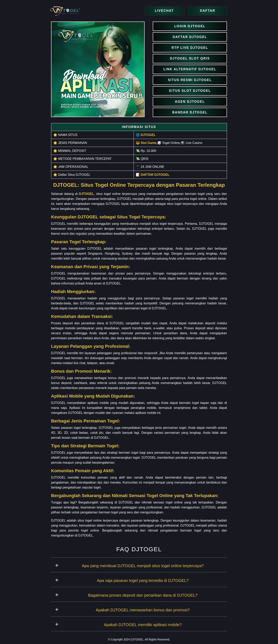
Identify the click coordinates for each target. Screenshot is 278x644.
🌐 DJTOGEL (146, 135)
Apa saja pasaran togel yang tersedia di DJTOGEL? (143, 580)
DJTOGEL (86, 194)
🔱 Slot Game (146, 143)
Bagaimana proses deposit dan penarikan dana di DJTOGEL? (143, 595)
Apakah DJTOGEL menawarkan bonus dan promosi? (143, 610)
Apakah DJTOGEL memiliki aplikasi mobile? (143, 625)
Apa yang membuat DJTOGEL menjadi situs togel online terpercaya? (143, 566)
